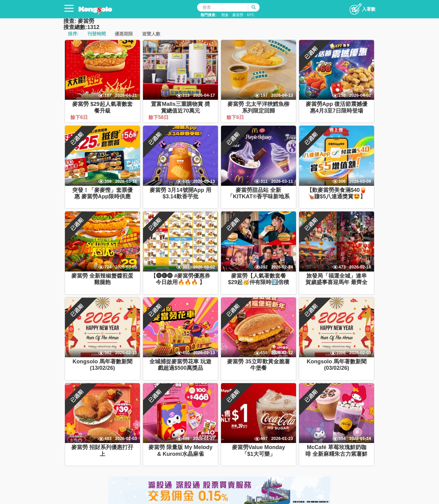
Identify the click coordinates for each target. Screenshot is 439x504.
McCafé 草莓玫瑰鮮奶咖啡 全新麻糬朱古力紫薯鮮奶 (336, 454)
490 (186, 353)
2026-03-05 (126, 267)
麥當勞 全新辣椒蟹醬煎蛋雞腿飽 (102, 279)
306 (342, 181)
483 (108, 438)
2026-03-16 (126, 181)
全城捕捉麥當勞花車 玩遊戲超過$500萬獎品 (180, 365)
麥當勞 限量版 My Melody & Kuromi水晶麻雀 (180, 451)
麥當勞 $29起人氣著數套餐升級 (102, 107)
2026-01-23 (282, 438)
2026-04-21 (126, 95)
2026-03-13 (204, 181)
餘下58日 (159, 117)
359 (108, 181)
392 (264, 267)
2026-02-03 (360, 353)
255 (342, 95)
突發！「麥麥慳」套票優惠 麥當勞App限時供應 (102, 193)
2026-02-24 (282, 267)
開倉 (225, 15)
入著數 (362, 7)
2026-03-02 (204, 267)
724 (108, 267)
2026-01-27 (204, 438)
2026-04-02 (360, 95)
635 (186, 181)
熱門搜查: (209, 15)
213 (186, 95)
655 (264, 353)
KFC (251, 15)
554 (342, 438)
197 (264, 95)
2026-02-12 (282, 353)
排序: (73, 34)
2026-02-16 (360, 267)
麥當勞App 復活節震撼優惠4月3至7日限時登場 (337, 107)
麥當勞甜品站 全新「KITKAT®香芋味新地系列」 (259, 197)
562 (108, 353)
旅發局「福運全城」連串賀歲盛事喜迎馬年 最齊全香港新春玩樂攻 (336, 282)
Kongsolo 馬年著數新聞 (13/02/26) (102, 365)
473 (342, 267)
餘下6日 (80, 117)
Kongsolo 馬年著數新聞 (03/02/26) (337, 365)
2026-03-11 (282, 181)
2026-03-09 (360, 181)
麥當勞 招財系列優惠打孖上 (102, 451)
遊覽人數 (151, 34)
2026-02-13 (126, 353)
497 (264, 438)
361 (186, 267)
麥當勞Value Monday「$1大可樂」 (259, 451)
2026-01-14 (360, 438)
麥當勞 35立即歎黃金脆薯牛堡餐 (258, 365)
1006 (341, 353)
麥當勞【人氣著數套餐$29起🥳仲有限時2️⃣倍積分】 (259, 282)
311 (264, 181)
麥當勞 (238, 15)
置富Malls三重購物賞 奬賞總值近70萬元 (180, 107)
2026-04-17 (204, 95)
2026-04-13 (282, 95)
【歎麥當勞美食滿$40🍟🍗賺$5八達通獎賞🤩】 (337, 193)
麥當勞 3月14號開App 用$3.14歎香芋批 (180, 193)
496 (186, 438)
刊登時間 (97, 34)
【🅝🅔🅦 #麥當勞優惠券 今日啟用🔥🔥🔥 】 (180, 279)
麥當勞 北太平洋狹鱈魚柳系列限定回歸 (258, 107)
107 (108, 95)
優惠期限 (124, 34)
